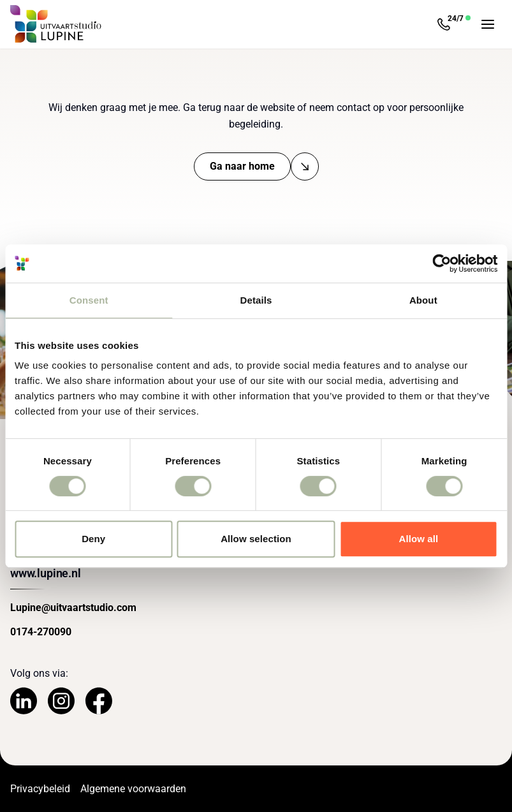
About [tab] (423, 300)
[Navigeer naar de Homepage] (56, 24)
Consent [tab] (89, 300)
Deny (93, 539)
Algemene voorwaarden (133, 789)
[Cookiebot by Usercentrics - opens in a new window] (442, 263)
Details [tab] (256, 300)
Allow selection (256, 539)
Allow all (418, 539)
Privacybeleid (40, 789)
